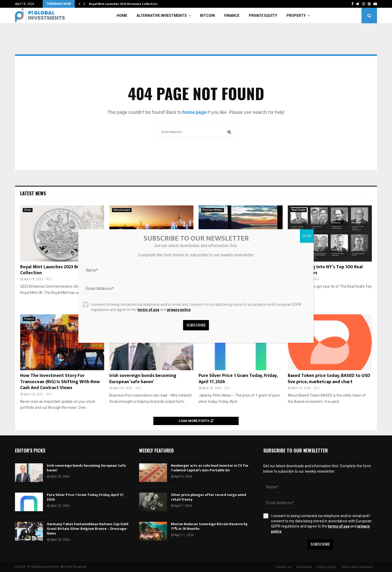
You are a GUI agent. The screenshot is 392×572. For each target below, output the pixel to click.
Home (122, 16)
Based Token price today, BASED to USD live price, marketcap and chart (329, 379)
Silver (28, 210)
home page (194, 112)
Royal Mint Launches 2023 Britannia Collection (123, 4)
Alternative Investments (162, 16)
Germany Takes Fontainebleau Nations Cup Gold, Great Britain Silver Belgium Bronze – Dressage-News (88, 529)
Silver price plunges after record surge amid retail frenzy (209, 497)
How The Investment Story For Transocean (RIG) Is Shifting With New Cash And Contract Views (60, 382)
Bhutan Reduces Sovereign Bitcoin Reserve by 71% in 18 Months (209, 526)
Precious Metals (213, 210)
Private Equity (263, 16)
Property (296, 16)
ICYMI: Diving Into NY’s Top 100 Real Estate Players (325, 270)
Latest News (33, 193)
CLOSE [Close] (307, 236)
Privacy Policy (327, 567)
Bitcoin (208, 16)
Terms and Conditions (357, 567)
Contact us (284, 567)
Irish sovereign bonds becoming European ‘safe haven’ (143, 379)
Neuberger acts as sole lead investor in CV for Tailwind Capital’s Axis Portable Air (210, 468)
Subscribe (320, 544)
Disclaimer (304, 567)
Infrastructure (122, 210)
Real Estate (299, 210)
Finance (232, 16)
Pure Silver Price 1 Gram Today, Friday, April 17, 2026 (238, 379)
